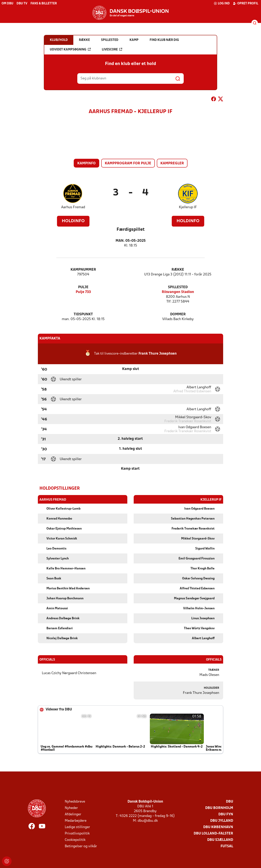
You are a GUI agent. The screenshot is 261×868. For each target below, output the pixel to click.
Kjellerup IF (188, 207)
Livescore (112, 49)
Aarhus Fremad (73, 207)
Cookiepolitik (75, 840)
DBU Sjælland (220, 840)
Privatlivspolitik (77, 833)
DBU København (218, 827)
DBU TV (22, 4)
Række (178, 270)
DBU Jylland (222, 821)
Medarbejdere (76, 821)
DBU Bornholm (219, 808)
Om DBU (7, 4)
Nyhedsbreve (75, 801)
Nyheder (71, 808)
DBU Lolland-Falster (213, 833)
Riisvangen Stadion (178, 292)
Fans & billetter (44, 4)
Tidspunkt (83, 314)
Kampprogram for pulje (128, 163)
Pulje (83, 287)
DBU (230, 801)
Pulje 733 (83, 292)
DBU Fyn (226, 814)
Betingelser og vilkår (81, 846)
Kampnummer (83, 270)
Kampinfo (86, 163)
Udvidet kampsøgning (70, 49)
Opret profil (246, 3)
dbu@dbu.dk (148, 821)
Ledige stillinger (77, 827)
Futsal (227, 846)
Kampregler (172, 163)
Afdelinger (73, 814)
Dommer (178, 314)
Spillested (178, 287)
